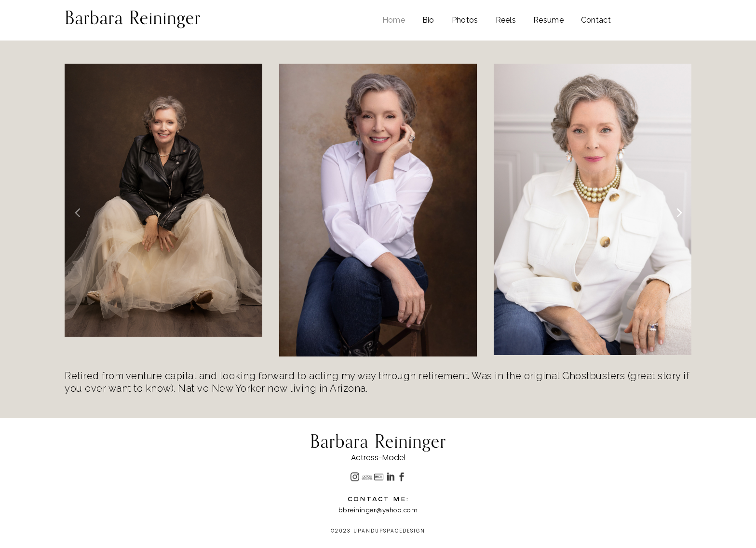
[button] (679, 212)
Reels (506, 21)
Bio (428, 21)
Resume (548, 21)
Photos (465, 21)
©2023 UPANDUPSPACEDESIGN (378, 531)
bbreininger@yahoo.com (378, 510)
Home (394, 21)
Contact (596, 21)
